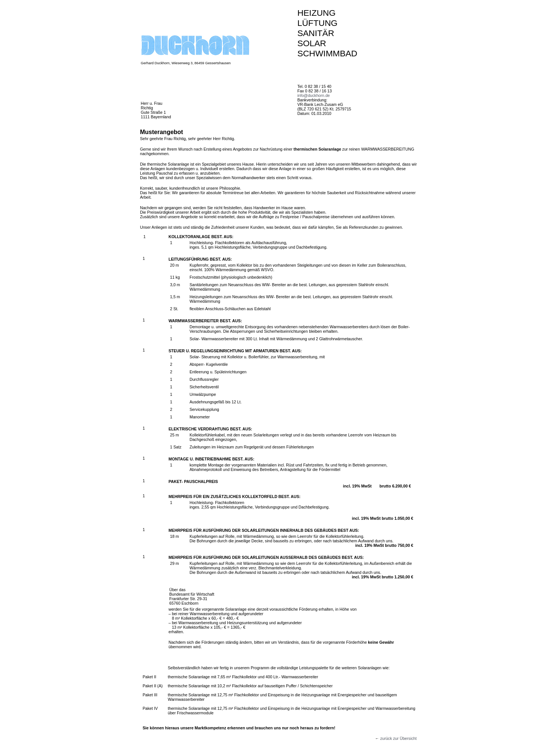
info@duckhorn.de (314, 95)
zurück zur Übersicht (398, 738)
